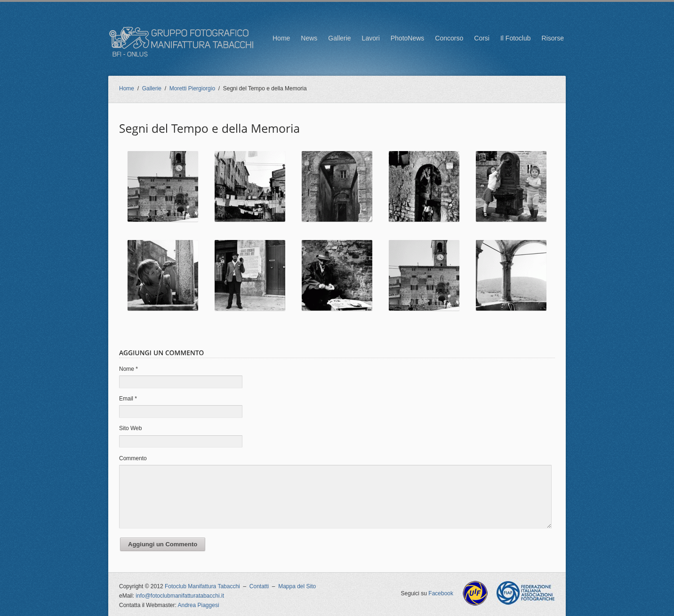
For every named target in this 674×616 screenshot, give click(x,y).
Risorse (553, 38)
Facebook (441, 593)
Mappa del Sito (297, 586)
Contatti (259, 586)
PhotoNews (408, 38)
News (309, 38)
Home (281, 38)
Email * (128, 399)
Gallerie (339, 38)
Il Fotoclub (516, 38)
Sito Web (130, 428)
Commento (133, 458)
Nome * (128, 369)
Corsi (482, 38)
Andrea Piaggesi (199, 605)
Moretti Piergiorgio (192, 88)
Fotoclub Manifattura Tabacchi (202, 586)
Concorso (449, 38)
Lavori (371, 38)
